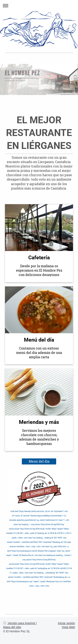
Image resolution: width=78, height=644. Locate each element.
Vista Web (68, 627)
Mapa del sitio (12, 627)
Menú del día (39, 461)
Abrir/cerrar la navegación (39, 6)
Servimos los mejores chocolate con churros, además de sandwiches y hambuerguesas (39, 437)
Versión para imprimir (20, 623)
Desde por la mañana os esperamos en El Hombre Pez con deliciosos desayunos (39, 270)
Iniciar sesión (66, 623)
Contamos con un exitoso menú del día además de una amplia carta (39, 353)
